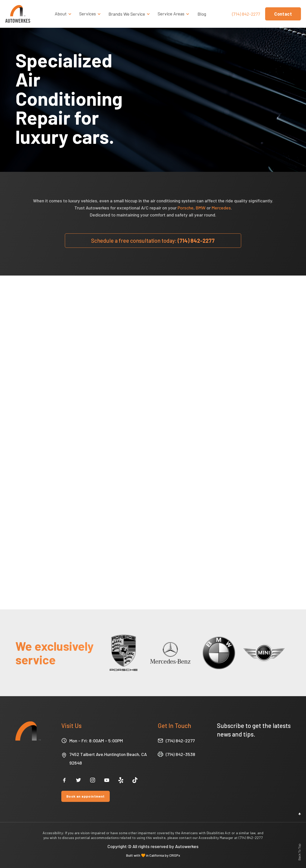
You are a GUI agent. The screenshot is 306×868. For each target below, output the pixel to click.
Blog (202, 14)
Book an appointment (86, 796)
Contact (283, 14)
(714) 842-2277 (246, 14)
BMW (201, 208)
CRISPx (175, 855)
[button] (64, 14)
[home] (18, 14)
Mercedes (221, 208)
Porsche (186, 208)
